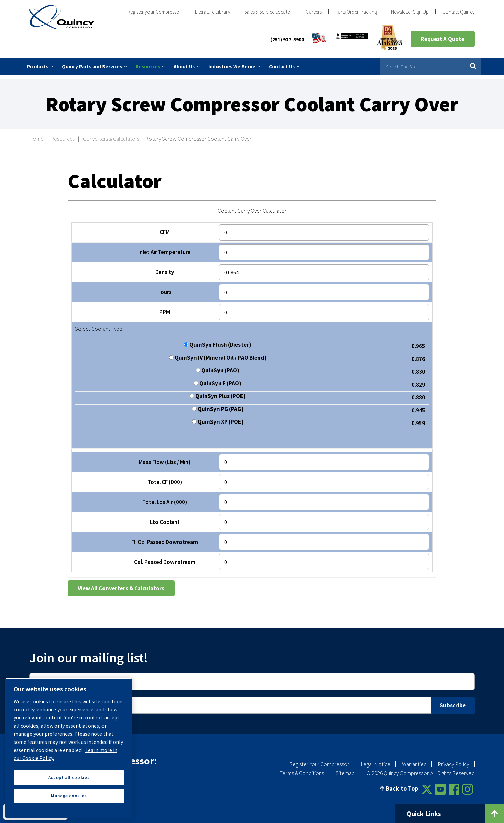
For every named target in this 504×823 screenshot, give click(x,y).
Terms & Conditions (302, 769)
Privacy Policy (453, 760)
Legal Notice (375, 760)
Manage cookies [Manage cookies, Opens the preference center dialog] (69, 796)
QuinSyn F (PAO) (218, 380)
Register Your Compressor (319, 760)
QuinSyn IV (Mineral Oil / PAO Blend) (218, 354)
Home (36, 135)
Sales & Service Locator (268, 12)
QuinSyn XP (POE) (218, 419)
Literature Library (213, 12)
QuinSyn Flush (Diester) (218, 341)
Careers (314, 12)
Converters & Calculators (111, 135)
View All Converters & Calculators (121, 585)
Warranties (414, 760)
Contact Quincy (459, 12)
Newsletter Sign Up (410, 12)
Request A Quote (443, 39)
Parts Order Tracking (356, 12)
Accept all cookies (69, 778)
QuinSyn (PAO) (218, 367)
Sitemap (345, 769)
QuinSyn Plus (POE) (218, 393)
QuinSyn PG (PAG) (218, 406)
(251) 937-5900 (287, 39)
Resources (63, 135)
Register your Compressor (154, 12)
